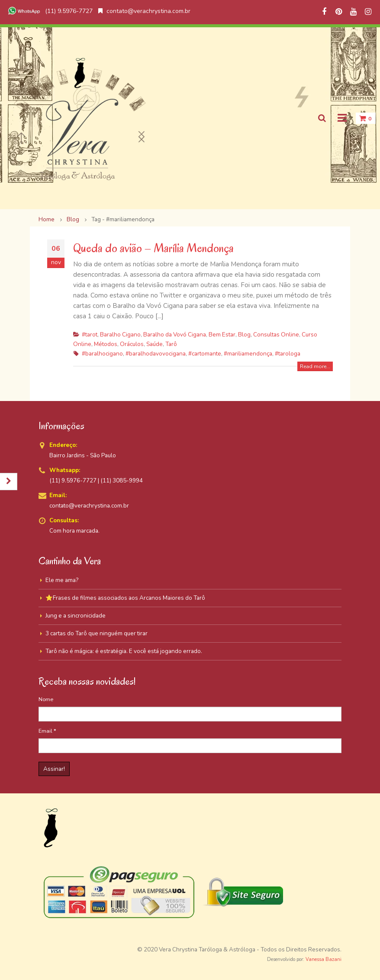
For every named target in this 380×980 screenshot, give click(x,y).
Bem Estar (222, 335)
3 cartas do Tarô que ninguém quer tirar (97, 633)
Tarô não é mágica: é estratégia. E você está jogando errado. (124, 651)
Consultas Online (276, 335)
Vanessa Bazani (324, 959)
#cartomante (205, 354)
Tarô (171, 344)
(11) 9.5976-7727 (49, 11)
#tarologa (288, 354)
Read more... (315, 366)
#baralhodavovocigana (156, 354)
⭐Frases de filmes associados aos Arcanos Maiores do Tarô (125, 598)
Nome (46, 699)
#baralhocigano (102, 354)
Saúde (155, 344)
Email (47, 731)
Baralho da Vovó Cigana (175, 335)
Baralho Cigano (120, 335)
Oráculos (132, 344)
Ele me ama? (62, 580)
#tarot (90, 335)
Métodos (106, 344)
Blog (244, 335)
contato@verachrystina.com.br (144, 11)
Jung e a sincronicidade (76, 616)
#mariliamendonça (248, 354)
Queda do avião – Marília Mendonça (153, 248)
